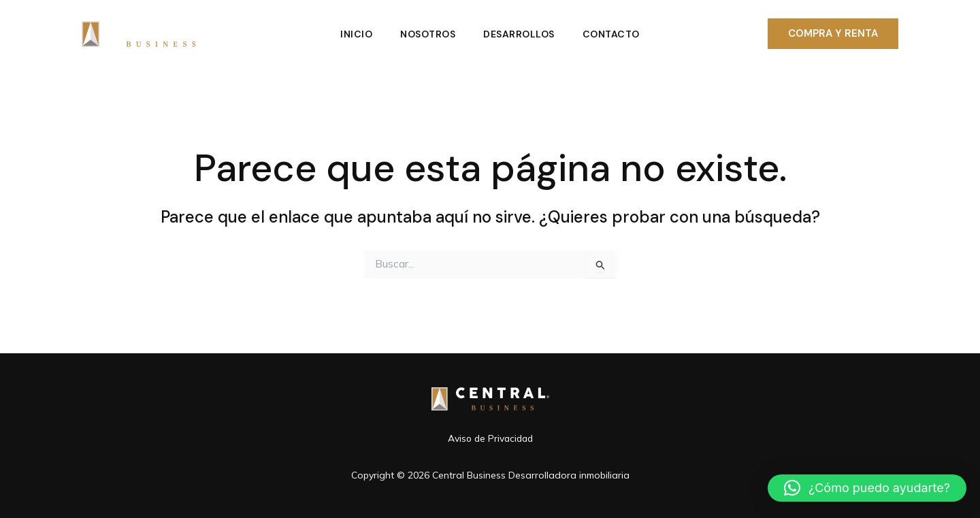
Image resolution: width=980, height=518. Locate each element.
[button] (833, 34)
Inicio (354, 34)
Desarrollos (520, 34)
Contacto (614, 34)
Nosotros (427, 34)
